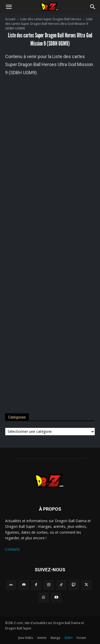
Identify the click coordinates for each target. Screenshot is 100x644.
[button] (9, 7)
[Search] (93, 7)
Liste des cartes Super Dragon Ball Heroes (51, 19)
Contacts (12, 549)
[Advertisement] (50, 242)
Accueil (10, 19)
